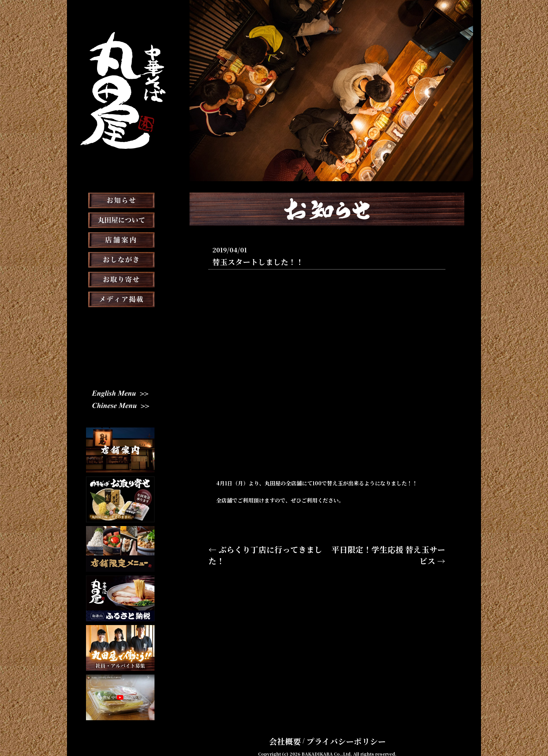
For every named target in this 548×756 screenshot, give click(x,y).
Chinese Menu (120, 408)
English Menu (120, 395)
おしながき (120, 279)
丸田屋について (120, 239)
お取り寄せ (120, 298)
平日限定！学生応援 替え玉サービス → (398, 548)
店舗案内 (120, 259)
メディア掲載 (120, 318)
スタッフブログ (120, 338)
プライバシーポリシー (341, 731)
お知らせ (120, 219)
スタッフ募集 (120, 358)
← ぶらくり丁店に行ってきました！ (252, 548)
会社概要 (298, 731)
